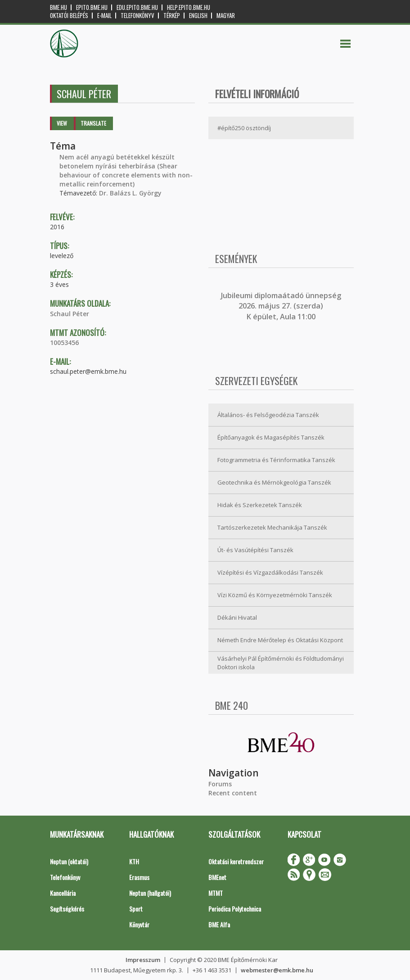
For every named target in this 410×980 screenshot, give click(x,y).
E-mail (104, 16)
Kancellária (63, 893)
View (62, 123)
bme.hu (59, 7)
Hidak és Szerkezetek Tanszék (260, 505)
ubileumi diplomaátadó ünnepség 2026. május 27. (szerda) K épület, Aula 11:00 (282, 306)
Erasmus (139, 877)
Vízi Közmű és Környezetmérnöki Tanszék (275, 595)
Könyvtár (139, 924)
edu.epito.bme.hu (137, 7)
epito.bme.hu (92, 7)
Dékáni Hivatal (237, 617)
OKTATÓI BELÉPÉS (69, 16)
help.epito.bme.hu (189, 7)
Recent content (233, 793)
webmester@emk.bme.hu (277, 970)
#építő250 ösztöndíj (244, 128)
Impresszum (143, 960)
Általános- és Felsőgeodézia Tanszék (268, 415)
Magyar (226, 16)
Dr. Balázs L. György (130, 193)
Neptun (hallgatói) (150, 893)
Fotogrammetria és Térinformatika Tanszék (276, 460)
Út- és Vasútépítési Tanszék (255, 550)
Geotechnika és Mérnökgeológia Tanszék (274, 482)
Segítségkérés (67, 909)
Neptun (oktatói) (69, 861)
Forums (220, 784)
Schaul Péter (70, 314)
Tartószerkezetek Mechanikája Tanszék (272, 527)
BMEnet (217, 877)
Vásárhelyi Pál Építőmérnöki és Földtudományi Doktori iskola (281, 663)
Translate (93, 123)
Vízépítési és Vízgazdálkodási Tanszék (270, 572)
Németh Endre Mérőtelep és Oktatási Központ (280, 640)
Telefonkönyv (137, 16)
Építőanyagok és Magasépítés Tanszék (271, 437)
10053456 (64, 343)
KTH (134, 861)
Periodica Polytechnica (235, 909)
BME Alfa (219, 924)
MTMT (216, 893)
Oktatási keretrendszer (236, 861)
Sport (136, 909)
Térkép (172, 16)
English (198, 16)
